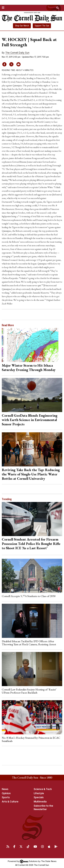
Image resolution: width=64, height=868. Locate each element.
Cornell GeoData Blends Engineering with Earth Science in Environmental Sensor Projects (30, 420)
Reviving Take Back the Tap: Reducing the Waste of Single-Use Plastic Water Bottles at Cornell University (31, 474)
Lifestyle (39, 793)
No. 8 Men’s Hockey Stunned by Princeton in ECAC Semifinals (31, 739)
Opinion (6, 793)
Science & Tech (43, 789)
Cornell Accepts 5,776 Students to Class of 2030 (29, 596)
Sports (6, 797)
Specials (39, 797)
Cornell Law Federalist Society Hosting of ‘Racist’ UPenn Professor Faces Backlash (29, 691)
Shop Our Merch (22, 26)
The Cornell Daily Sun (17, 53)
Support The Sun (42, 26)
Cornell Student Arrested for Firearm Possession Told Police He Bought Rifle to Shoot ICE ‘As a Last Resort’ (31, 544)
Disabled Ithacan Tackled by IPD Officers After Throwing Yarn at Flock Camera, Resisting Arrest (29, 643)
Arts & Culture (10, 802)
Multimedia (40, 802)
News (5, 789)
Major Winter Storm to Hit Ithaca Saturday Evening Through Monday (29, 368)
